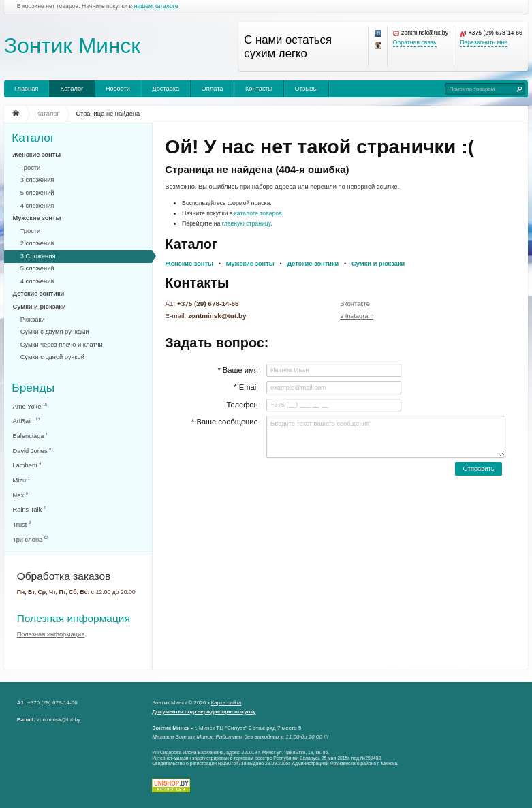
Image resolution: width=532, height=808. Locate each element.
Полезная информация (74, 618)
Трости (31, 168)
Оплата (213, 89)
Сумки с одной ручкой (52, 357)
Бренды (33, 387)
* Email (246, 387)
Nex (20, 495)
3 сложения (37, 180)
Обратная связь (415, 43)
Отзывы (306, 89)
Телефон (242, 405)
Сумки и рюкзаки (40, 307)
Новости (118, 89)
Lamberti (27, 465)
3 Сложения (38, 256)
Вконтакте (355, 304)
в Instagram (357, 316)
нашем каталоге (156, 6)
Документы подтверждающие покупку (204, 712)
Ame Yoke (30, 406)
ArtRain (27, 421)
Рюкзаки (33, 320)
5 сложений (37, 193)
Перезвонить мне (484, 43)
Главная (26, 89)
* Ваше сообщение (225, 422)
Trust (22, 524)
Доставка (166, 89)
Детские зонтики (39, 294)
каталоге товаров (258, 213)
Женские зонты (37, 155)
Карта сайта (226, 703)
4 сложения (37, 206)
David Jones (33, 451)
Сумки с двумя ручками (55, 332)
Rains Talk (29, 509)
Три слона (31, 539)
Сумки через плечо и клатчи (62, 345)
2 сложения (37, 243)
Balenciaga (31, 436)
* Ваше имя (237, 370)
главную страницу (247, 223)
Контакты (259, 89)
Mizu (21, 480)
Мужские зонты (37, 218)
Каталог (72, 89)
